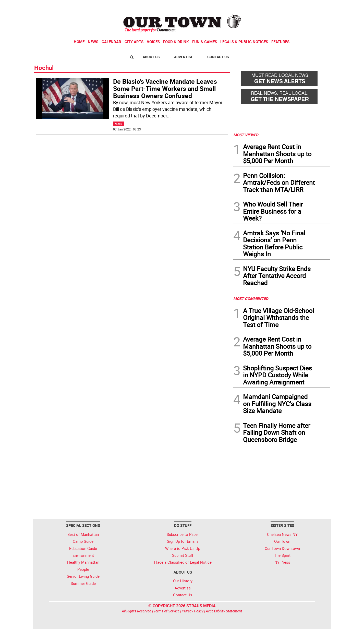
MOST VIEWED (246, 135)
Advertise (184, 57)
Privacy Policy (193, 611)
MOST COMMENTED (251, 298)
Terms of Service (167, 611)
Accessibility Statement (224, 611)
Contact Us (218, 57)
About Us (151, 57)
